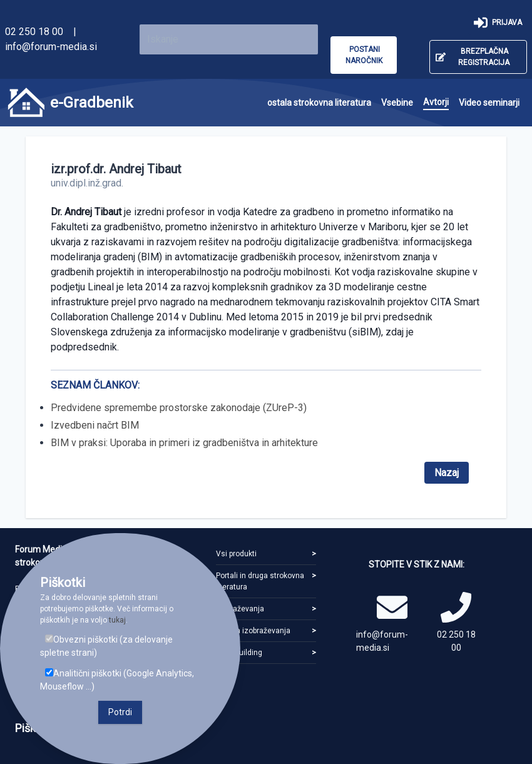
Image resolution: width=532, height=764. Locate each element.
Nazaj (447, 473)
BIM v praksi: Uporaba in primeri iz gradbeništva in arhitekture (184, 443)
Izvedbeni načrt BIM (95, 425)
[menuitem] (319, 103)
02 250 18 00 (34, 32)
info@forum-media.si (51, 47)
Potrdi (120, 712)
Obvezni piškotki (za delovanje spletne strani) (106, 646)
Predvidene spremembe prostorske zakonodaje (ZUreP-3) (179, 408)
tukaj (117, 620)
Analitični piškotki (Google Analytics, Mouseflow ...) (117, 680)
